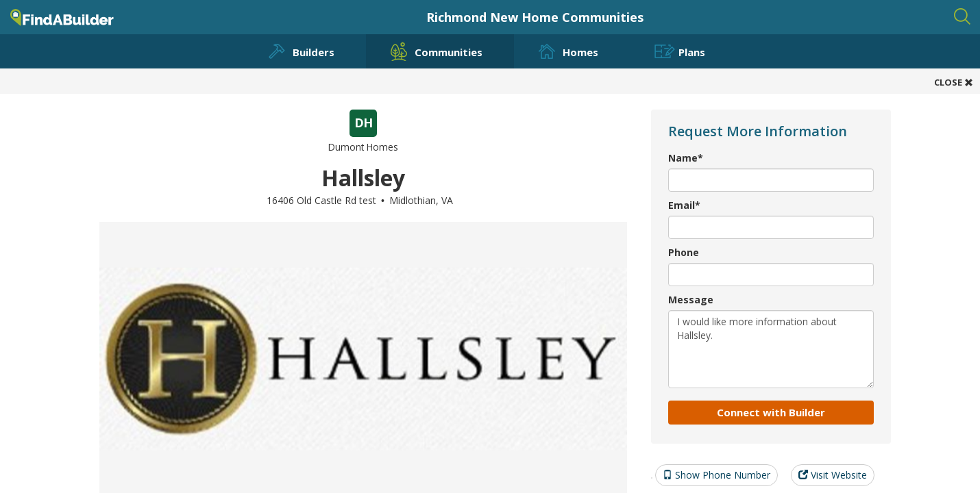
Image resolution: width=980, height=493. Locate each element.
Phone (684, 252)
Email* (684, 205)
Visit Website (833, 475)
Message (691, 300)
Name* (686, 158)
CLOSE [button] (954, 82)
